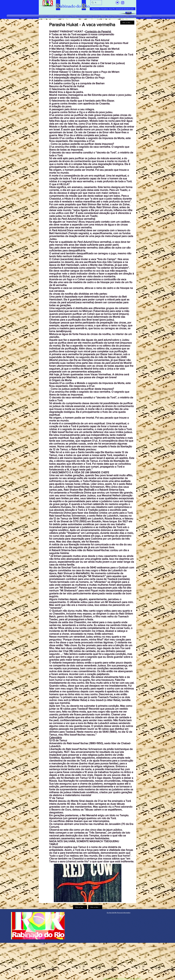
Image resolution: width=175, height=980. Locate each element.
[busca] (96, 2)
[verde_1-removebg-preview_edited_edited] (123, 3)
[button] (43, 16)
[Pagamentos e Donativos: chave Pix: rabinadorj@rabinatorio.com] (113, 9)
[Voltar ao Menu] (127, 23)
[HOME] (128, 13)
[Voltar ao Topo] (80, 907)
